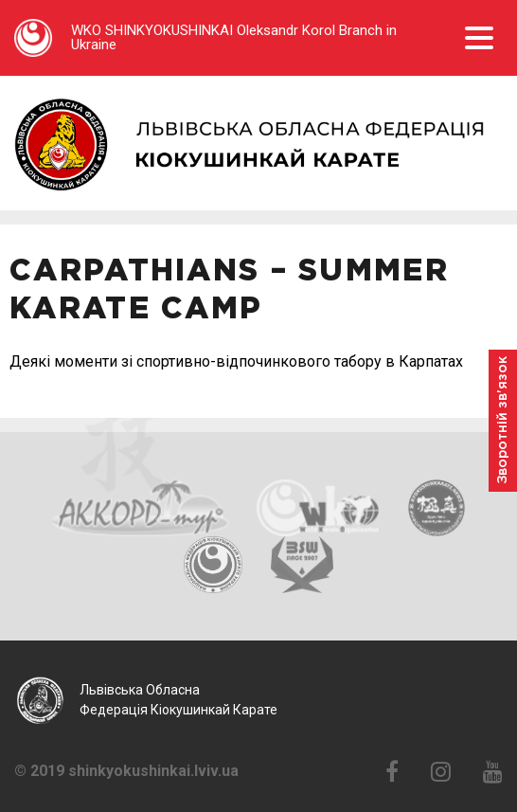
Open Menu (479, 38)
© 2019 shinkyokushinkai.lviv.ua (126, 771)
